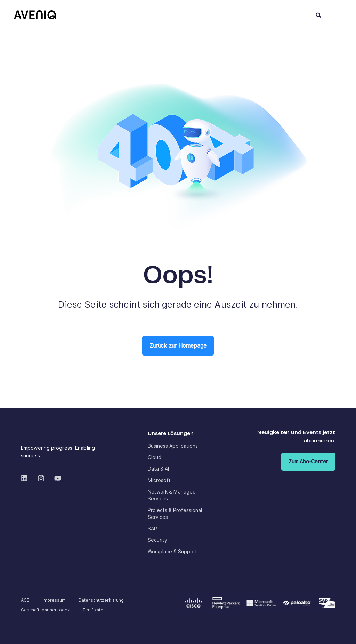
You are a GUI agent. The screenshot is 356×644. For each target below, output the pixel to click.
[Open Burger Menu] (339, 15)
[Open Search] (318, 15)
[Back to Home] (35, 15)
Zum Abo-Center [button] (308, 462)
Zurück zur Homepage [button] (178, 346)
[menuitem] (173, 446)
